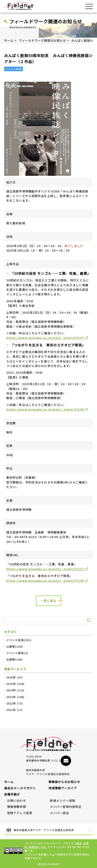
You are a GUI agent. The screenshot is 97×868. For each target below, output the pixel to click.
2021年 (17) (15, 710)
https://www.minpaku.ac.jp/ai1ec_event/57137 (45, 338)
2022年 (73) (15, 703)
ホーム (9, 40)
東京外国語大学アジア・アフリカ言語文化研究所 (48, 830)
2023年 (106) (15, 697)
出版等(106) (15, 659)
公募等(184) (15, 647)
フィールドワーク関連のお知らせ (43, 40)
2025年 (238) (15, 684)
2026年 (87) (15, 677)
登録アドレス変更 (20, 813)
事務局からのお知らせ (64, 782)
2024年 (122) (15, 690)
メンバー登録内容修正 (66, 807)
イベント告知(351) (19, 640)
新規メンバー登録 (63, 801)
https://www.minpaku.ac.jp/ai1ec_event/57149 (45, 409)
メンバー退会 (59, 813)
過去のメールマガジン (20, 788)
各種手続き (12, 794)
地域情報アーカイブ (63, 788)
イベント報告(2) (17, 653)
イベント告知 (13, 69)
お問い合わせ (17, 801)
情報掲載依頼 (17, 807)
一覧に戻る (48, 601)
